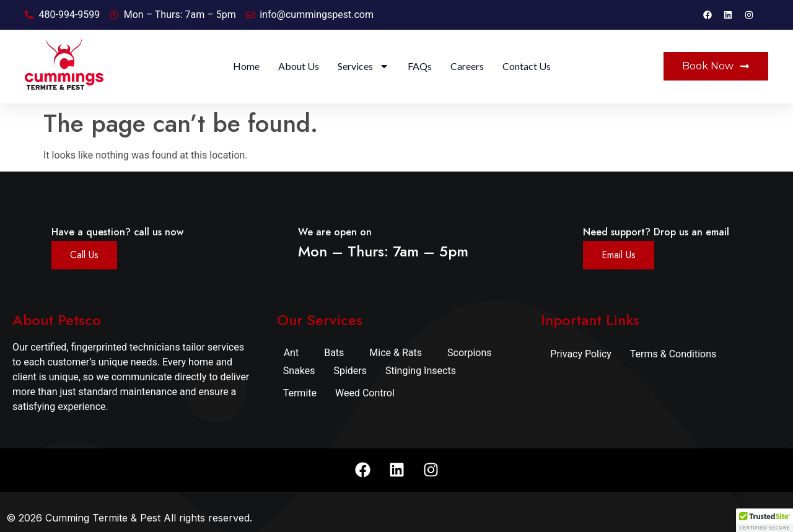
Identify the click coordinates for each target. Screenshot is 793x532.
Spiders (350, 371)
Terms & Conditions (673, 354)
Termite (300, 393)
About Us (299, 66)
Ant (291, 353)
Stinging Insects (421, 371)
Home (246, 66)
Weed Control (365, 393)
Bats (334, 353)
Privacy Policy (581, 354)
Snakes (299, 371)
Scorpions (470, 353)
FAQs (420, 66)
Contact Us (527, 66)
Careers (467, 66)
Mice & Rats (396, 353)
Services (363, 66)
